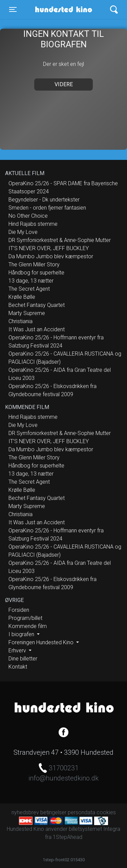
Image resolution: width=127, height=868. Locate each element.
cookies (106, 812)
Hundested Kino (61, 9)
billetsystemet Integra (94, 829)
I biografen (22, 634)
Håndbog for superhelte (36, 273)
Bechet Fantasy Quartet (37, 305)
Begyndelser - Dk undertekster (44, 200)
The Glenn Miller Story (34, 264)
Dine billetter (23, 659)
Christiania (20, 321)
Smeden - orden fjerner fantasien (47, 208)
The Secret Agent (29, 289)
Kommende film (28, 626)
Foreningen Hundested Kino (42, 642)
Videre (64, 84)
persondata (81, 812)
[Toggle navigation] (13, 9)
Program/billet (25, 618)
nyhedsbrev (25, 812)
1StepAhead (68, 837)
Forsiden (19, 610)
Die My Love (23, 232)
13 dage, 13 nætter (31, 281)
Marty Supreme (27, 313)
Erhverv (18, 650)
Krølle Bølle (22, 297)
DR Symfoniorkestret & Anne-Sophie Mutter (60, 240)
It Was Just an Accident (37, 329)
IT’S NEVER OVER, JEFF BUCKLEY (49, 248)
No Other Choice (28, 216)
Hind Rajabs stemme (33, 224)
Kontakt (18, 667)
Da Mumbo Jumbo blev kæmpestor (51, 256)
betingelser (53, 812)
